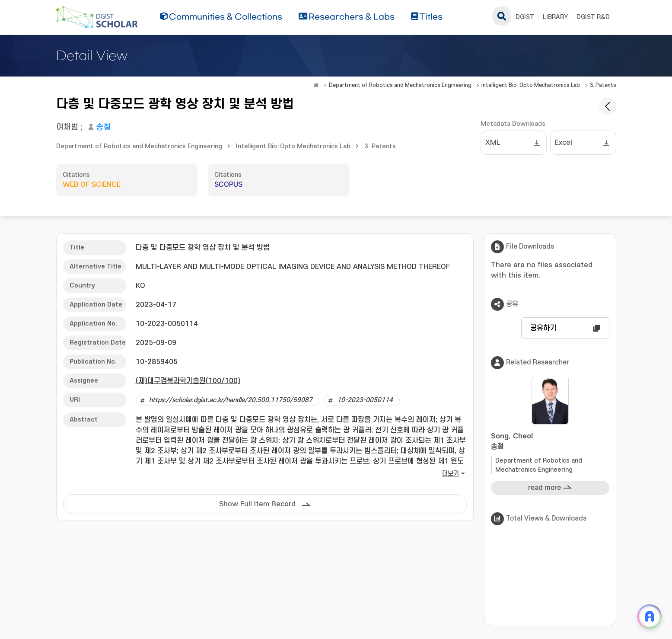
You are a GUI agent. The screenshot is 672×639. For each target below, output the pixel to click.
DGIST (525, 17)
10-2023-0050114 (365, 400)
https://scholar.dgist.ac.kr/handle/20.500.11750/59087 (231, 400)
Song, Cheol (550, 442)
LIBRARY (555, 17)
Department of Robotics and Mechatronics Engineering (400, 85)
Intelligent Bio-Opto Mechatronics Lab (531, 85)
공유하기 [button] (543, 328)
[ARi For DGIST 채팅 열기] (650, 617)
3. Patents (603, 85)
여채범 (67, 127)
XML (493, 143)
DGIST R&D (593, 17)
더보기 (451, 474)
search (502, 16)
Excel (564, 143)
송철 (103, 127)
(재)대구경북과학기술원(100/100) (188, 381)
